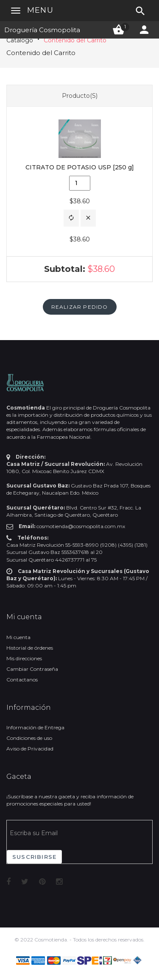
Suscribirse (34, 857)
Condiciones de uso (29, 738)
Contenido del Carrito (75, 40)
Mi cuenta (18, 637)
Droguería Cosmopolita (42, 30)
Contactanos (22, 680)
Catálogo (20, 40)
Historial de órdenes (30, 648)
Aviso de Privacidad (30, 749)
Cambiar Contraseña (32, 669)
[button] (71, 218)
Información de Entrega (35, 727)
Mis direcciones (24, 658)
